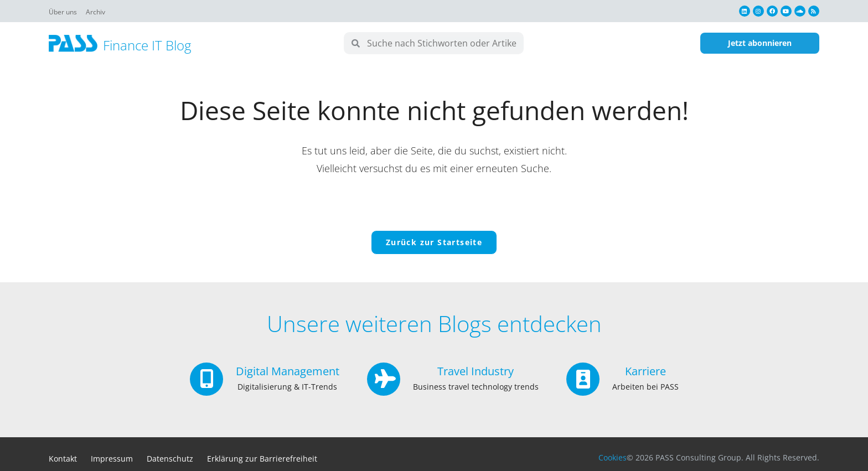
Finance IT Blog (147, 45)
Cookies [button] (613, 457)
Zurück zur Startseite (434, 242)
